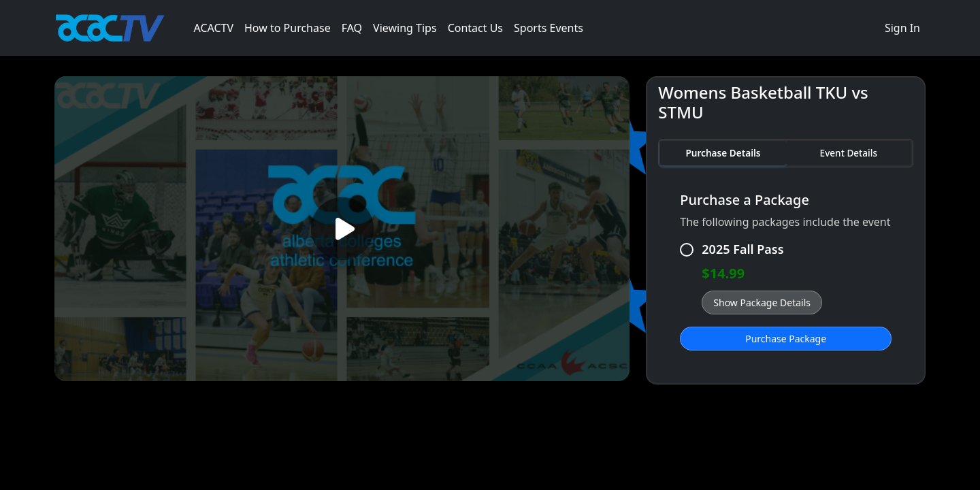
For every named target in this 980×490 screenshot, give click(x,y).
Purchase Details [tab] (723, 153)
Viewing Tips (405, 28)
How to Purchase (288, 28)
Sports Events (549, 28)
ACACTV (213, 28)
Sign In (902, 28)
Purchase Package (786, 339)
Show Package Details (762, 303)
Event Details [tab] (849, 153)
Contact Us (475, 28)
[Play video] (342, 229)
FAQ (352, 28)
